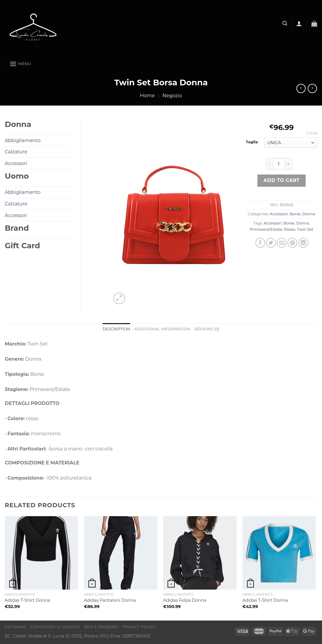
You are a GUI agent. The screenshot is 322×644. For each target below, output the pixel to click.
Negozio (172, 96)
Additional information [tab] (162, 329)
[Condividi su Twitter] (271, 243)
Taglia (252, 142)
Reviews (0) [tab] (207, 329)
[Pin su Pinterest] (292, 243)
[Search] (285, 23)
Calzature (16, 152)
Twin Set (305, 229)
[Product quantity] (279, 164)
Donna (309, 214)
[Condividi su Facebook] (260, 243)
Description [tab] (117, 329)
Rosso (290, 229)
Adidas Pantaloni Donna (110, 600)
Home (147, 96)
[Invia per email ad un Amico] (282, 243)
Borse (295, 214)
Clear (312, 133)
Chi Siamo (16, 627)
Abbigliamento (23, 140)
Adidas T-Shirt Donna (28, 600)
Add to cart (281, 180)
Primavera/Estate (266, 229)
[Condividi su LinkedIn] (303, 243)
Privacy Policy (139, 627)
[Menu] (20, 64)
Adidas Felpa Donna (185, 600)
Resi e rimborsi (101, 627)
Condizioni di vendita (56, 627)
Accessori (279, 214)
